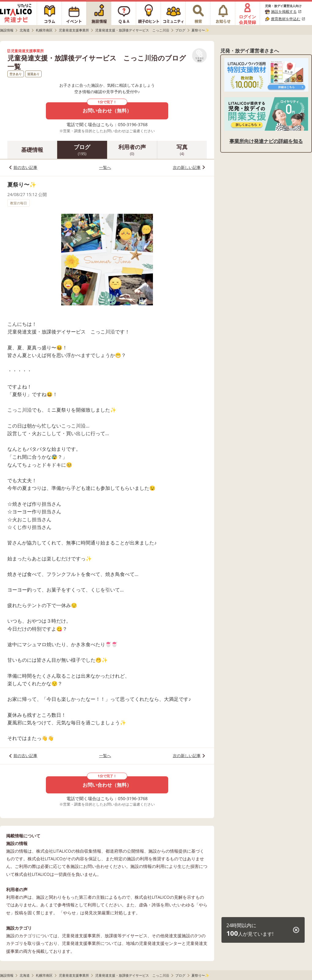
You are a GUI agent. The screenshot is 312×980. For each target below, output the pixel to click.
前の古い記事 (25, 167)
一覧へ (105, 167)
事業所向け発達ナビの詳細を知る (266, 141)
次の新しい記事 (187, 167)
